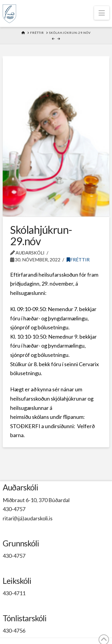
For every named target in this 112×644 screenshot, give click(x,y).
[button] (102, 13)
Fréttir (78, 260)
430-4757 (14, 509)
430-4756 (14, 631)
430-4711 (14, 593)
